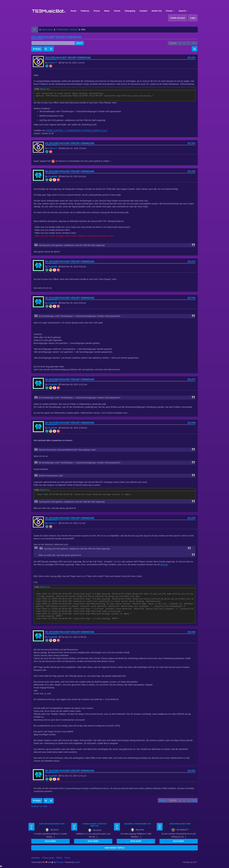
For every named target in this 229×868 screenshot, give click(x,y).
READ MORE (50, 841)
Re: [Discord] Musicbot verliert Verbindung (70, 143)
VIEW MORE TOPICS (114, 848)
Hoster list (157, 11)
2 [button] (184, 43)
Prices (97, 11)
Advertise (35, 858)
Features (85, 11)
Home (74, 11)
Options (163, 800)
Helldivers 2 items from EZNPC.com (137, 824)
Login (193, 18)
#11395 (192, 262)
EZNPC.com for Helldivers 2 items (52, 824)
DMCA (59, 858)
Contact (143, 11)
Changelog (130, 11)
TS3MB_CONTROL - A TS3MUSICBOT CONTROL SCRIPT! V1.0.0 (76, 130)
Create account (178, 18)
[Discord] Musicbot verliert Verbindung (56, 37)
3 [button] (188, 43)
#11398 (192, 423)
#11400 (192, 632)
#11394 (192, 171)
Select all (45, 89)
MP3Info (164, 565)
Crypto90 (53, 176)
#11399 (192, 518)
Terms (67, 858)
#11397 (192, 379)
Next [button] (194, 43)
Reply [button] (37, 49)
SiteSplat (60, 862)
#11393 (192, 143)
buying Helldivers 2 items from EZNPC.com (95, 825)
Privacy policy (48, 858)
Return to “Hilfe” (40, 806)
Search (183, 11)
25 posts (173, 43)
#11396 (192, 298)
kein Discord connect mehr (180, 824)
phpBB (77, 862)
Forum (117, 11)
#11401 (192, 771)
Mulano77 (53, 63)
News (107, 11)
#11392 (192, 58)
